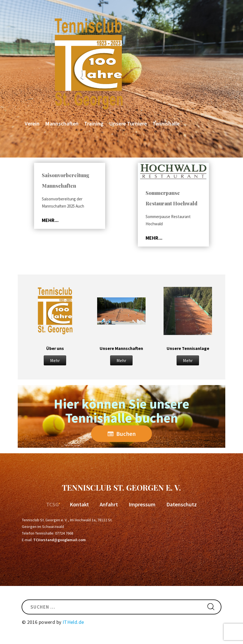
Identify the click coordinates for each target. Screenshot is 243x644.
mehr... (50, 220)
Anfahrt (109, 504)
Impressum (142, 504)
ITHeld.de (73, 622)
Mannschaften (62, 123)
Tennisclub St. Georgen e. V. (121, 487)
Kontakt (79, 504)
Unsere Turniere (128, 123)
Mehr (55, 360)
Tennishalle (166, 123)
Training (94, 123)
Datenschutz (182, 504)
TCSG (53, 504)
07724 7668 (64, 533)
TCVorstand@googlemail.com (60, 540)
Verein (32, 123)
